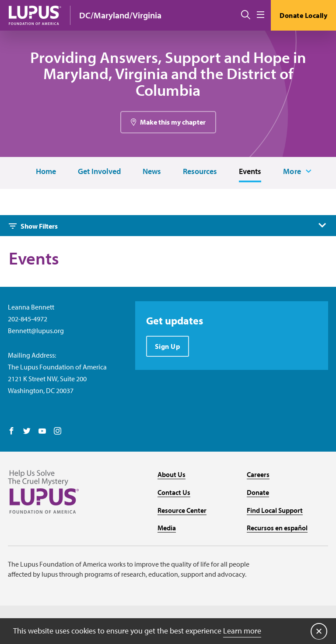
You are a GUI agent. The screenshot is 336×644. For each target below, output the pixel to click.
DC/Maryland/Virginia (120, 15)
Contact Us (174, 492)
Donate (258, 492)
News (152, 172)
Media (167, 528)
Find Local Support (275, 510)
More (292, 171)
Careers (258, 474)
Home (46, 172)
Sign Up (168, 346)
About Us (171, 474)
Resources (200, 172)
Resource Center (182, 510)
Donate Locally (303, 15)
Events (250, 172)
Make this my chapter (173, 122)
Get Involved (99, 172)
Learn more (242, 631)
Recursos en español (277, 528)
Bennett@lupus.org (36, 331)
